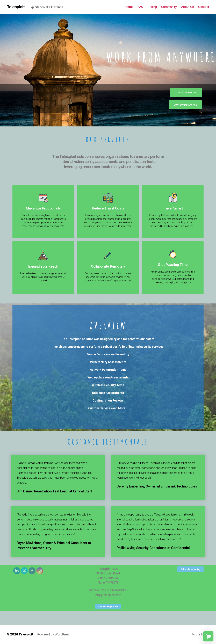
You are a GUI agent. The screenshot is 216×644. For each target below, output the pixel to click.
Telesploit (16, 7)
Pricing (152, 7)
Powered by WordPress (54, 634)
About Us (187, 7)
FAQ (141, 7)
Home (129, 7)
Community (169, 7)
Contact (204, 7)
